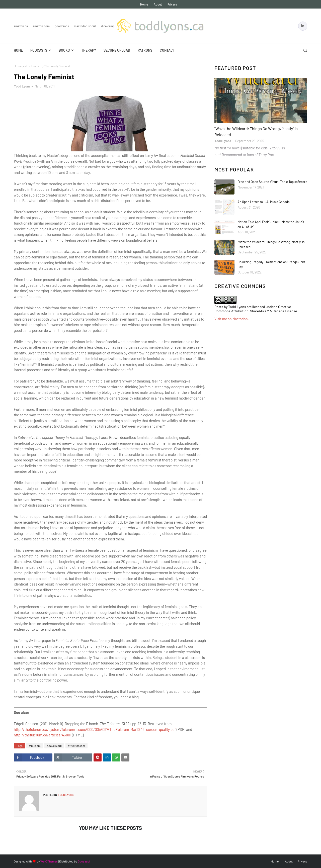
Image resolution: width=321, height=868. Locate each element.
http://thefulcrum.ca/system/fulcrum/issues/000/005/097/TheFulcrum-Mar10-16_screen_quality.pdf (95, 729)
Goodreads (62, 26)
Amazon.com (41, 26)
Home (144, 4)
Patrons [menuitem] (145, 50)
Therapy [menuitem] (89, 50)
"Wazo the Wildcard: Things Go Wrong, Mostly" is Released (256, 131)
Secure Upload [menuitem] (117, 50)
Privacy (172, 4)
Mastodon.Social (85, 26)
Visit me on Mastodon (231, 319)
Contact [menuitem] (167, 50)
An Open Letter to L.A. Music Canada (264, 202)
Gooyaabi (84, 861)
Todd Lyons (22, 86)
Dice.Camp (108, 26)
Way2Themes (49, 861)
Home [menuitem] (18, 50)
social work (54, 746)
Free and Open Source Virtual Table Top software (272, 182)
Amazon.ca (21, 26)
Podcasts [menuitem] (39, 50)
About (158, 4)
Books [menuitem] (64, 50)
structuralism (33, 66)
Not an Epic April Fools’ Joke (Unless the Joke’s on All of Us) (271, 224)
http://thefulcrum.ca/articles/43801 (43, 735)
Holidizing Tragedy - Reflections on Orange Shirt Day (271, 264)
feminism (35, 746)
